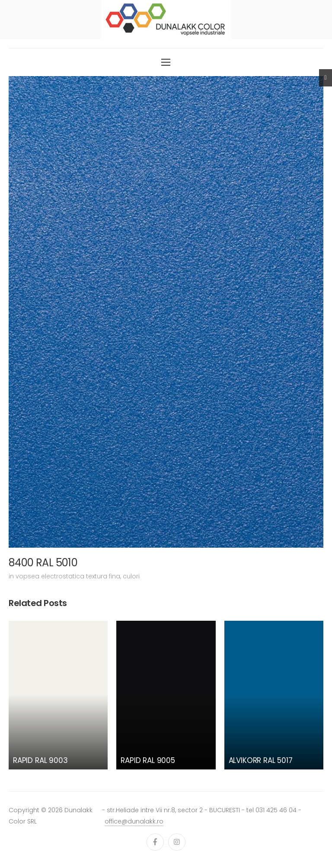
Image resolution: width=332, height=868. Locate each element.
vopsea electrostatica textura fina (68, 576)
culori (131, 576)
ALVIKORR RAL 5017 (261, 760)
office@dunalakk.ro (134, 821)
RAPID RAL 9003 (40, 760)
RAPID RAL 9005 (148, 760)
